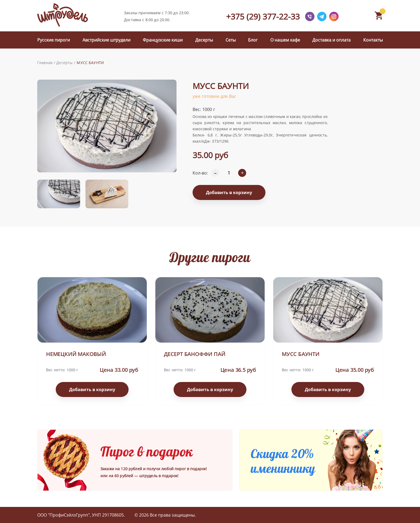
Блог (253, 40)
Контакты (373, 40)
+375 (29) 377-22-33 (263, 16)
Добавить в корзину (229, 192)
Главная (45, 63)
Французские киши (163, 40)
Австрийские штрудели (106, 40)
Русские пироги (54, 40)
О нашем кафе (285, 40)
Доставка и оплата (331, 40)
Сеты (231, 40)
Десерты (204, 40)
